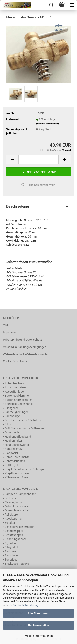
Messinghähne (14, 502)
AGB (6, 325)
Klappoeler (11, 453)
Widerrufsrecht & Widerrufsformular (26, 354)
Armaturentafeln (15, 387)
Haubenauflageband (18, 437)
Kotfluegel (11, 465)
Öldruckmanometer (17, 506)
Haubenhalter (13, 441)
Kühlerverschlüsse (16, 477)
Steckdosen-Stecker (17, 564)
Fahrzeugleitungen (17, 412)
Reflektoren (12, 515)
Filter (8, 424)
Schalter (10, 523)
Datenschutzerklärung (25, 605)
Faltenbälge (12, 416)
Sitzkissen (11, 551)
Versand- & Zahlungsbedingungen (25, 347)
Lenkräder (11, 498)
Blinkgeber (11, 408)
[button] (12, 160)
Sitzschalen (12, 555)
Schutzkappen (14, 535)
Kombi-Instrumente (17, 457)
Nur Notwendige (38, 625)
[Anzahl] (38, 160)
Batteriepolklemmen (17, 396)
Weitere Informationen (39, 636)
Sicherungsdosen (16, 539)
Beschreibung (18, 206)
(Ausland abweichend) (47, 124)
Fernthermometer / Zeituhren (23, 420)
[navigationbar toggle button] (72, 5)
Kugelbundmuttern (17, 473)
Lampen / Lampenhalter (20, 494)
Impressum (10, 332)
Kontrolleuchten (15, 461)
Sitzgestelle (12, 547)
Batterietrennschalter (18, 400)
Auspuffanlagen (15, 392)
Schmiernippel (14, 531)
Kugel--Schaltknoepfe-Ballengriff (25, 469)
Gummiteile (12, 432)
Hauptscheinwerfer (17, 445)
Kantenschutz (14, 449)
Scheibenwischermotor (19, 527)
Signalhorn (12, 543)
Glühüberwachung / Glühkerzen (25, 428)
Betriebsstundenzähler (19, 404)
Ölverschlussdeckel (17, 510)
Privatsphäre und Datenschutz (22, 340)
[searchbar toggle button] (51, 5)
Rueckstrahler (14, 519)
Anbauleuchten (14, 383)
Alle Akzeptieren (38, 613)
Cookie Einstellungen (16, 361)
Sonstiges (11, 560)
